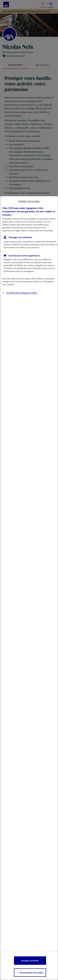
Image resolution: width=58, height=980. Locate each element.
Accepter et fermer (30, 961)
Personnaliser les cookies (32, 973)
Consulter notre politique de (22, 293)
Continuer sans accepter (29, 201)
